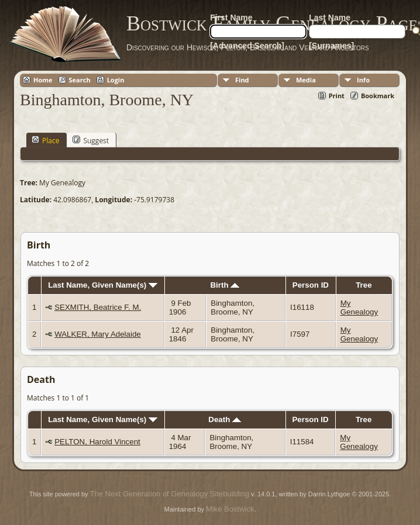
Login (116, 80)
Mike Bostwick (230, 509)
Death (225, 419)
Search (80, 80)
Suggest (91, 140)
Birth (225, 285)
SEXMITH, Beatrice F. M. (98, 307)
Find (242, 80)
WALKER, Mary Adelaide (98, 334)
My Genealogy (359, 308)
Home (43, 80)
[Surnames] (331, 46)
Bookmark (378, 96)
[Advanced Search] (247, 46)
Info (363, 80)
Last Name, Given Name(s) (103, 285)
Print (337, 96)
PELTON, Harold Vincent (97, 442)
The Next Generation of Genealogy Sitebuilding (170, 494)
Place (45, 140)
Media (306, 80)
